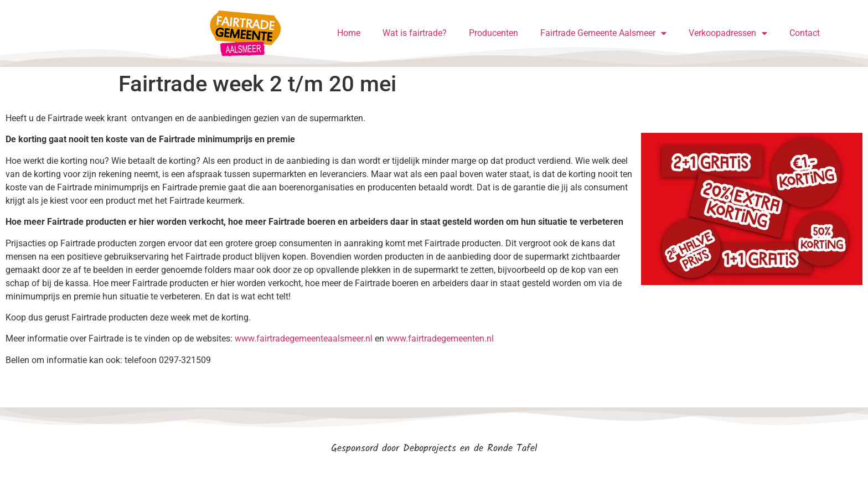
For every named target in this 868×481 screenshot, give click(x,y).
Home (349, 33)
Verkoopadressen (728, 33)
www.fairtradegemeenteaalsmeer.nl (304, 338)
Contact (805, 33)
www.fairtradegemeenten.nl (440, 338)
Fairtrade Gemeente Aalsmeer (603, 33)
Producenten (494, 33)
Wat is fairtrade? (415, 33)
